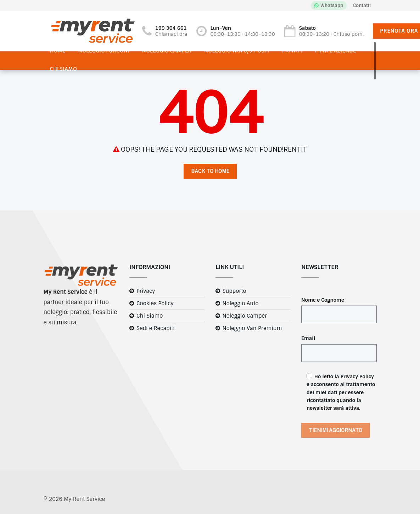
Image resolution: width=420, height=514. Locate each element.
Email (308, 338)
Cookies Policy (155, 303)
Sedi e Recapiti (156, 328)
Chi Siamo (64, 69)
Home (58, 51)
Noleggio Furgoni (104, 51)
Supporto (234, 291)
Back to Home (210, 171)
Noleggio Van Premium (252, 328)
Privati (292, 51)
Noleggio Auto (241, 303)
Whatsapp (332, 5)
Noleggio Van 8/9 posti (237, 51)
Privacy (146, 291)
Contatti (362, 5)
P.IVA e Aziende (336, 51)
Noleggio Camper (167, 51)
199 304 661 (171, 28)
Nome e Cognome (323, 300)
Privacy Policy (357, 376)
